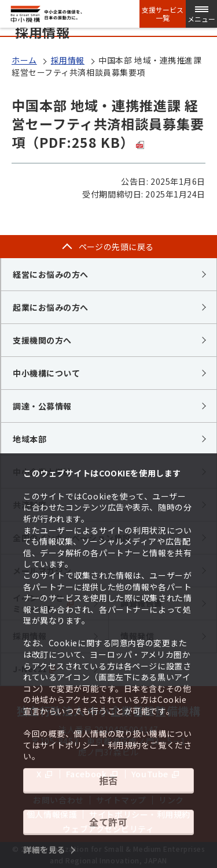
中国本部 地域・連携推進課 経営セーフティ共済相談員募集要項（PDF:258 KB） (108, 124)
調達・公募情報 (42, 406)
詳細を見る (44, 850)
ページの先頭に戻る (116, 247)
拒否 (108, 780)
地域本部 (30, 439)
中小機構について (46, 373)
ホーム (24, 60)
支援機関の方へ (42, 340)
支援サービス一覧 (163, 14)
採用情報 (68, 60)
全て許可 (108, 822)
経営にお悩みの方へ (51, 274)
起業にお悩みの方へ (51, 307)
